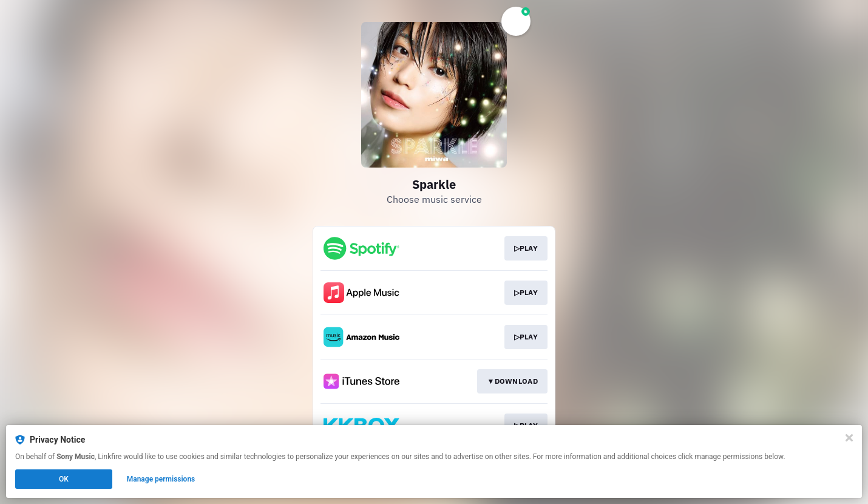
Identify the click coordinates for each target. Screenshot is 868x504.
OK (64, 479)
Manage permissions (161, 479)
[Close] (849, 438)
